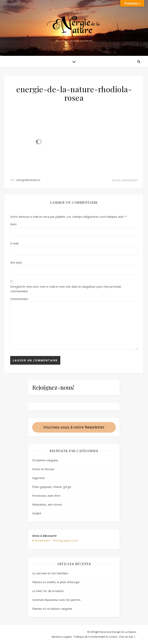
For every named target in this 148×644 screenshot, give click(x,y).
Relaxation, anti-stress (47, 504)
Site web (16, 262)
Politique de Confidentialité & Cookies (96, 637)
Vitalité (37, 513)
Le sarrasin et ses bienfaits (50, 573)
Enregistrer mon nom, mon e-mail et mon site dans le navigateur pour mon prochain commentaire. (66, 289)
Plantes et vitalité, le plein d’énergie (56, 582)
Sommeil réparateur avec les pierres (56, 600)
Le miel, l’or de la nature (48, 591)
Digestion (39, 478)
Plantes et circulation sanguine (52, 609)
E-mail (14, 243)
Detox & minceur (43, 469)
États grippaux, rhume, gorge (52, 487)
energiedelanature (29, 180)
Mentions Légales (62, 637)
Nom (13, 224)
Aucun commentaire (125, 180)
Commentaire (19, 299)
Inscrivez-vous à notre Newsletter (74, 427)
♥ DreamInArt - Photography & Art (55, 540)
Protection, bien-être (46, 496)
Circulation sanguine (45, 460)
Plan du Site (126, 637)
